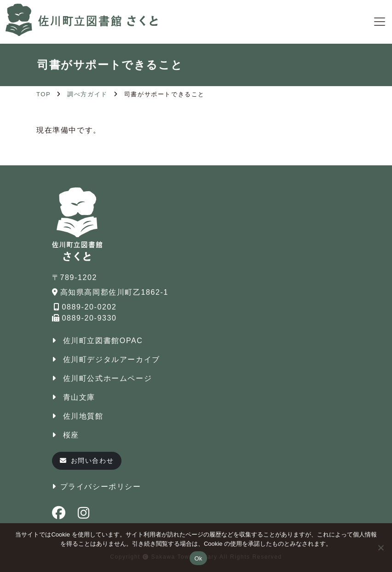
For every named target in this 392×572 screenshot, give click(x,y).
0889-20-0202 (85, 307)
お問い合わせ (87, 461)
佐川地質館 (83, 416)
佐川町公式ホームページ (108, 378)
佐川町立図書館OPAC (103, 341)
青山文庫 (79, 397)
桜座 (71, 435)
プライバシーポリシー (101, 487)
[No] (380, 548)
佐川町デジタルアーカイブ (112, 359)
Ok (198, 558)
